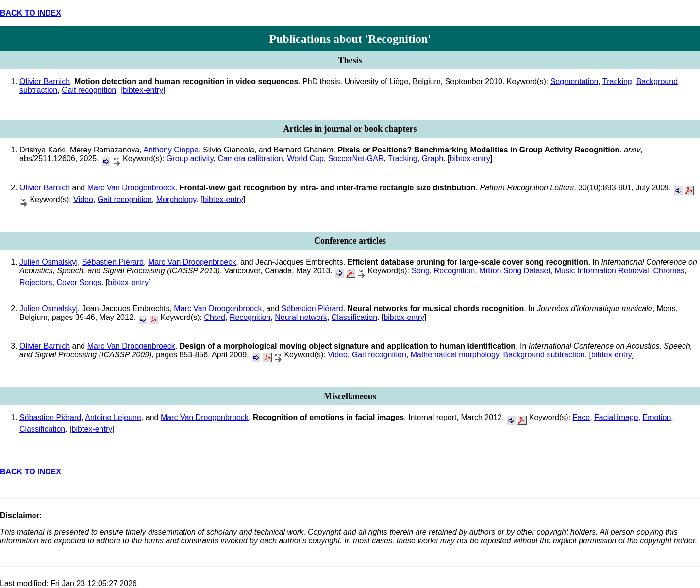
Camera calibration (250, 159)
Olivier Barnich (45, 81)
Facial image (616, 417)
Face (582, 417)
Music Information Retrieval (602, 271)
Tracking (617, 81)
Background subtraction (544, 355)
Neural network (301, 317)
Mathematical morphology (455, 355)
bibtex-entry (143, 90)
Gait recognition (89, 90)
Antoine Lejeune (113, 417)
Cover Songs (79, 282)
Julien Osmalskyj (49, 262)
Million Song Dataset (515, 271)
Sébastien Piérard (113, 262)
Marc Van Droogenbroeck (131, 188)
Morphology (176, 199)
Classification (354, 317)
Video (83, 199)
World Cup (306, 159)
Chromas (669, 271)
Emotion (657, 417)
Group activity (190, 159)
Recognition (455, 271)
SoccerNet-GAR (356, 159)
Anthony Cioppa (171, 150)
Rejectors (36, 282)
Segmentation (575, 81)
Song (420, 271)
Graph (433, 159)
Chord (215, 317)
